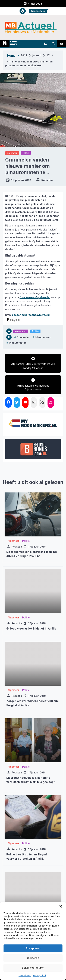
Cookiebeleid (25, 976)
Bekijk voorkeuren (33, 968)
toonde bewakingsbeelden (35, 297)
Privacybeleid (39, 976)
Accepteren (33, 948)
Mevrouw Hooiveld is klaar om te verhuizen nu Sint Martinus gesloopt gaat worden (30, 782)
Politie (26, 153)
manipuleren (43, 337)
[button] (61, 906)
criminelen (23, 337)
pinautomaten (18, 343)
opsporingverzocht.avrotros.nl (31, 315)
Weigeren (33, 958)
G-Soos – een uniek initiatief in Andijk (31, 629)
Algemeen (12, 153)
